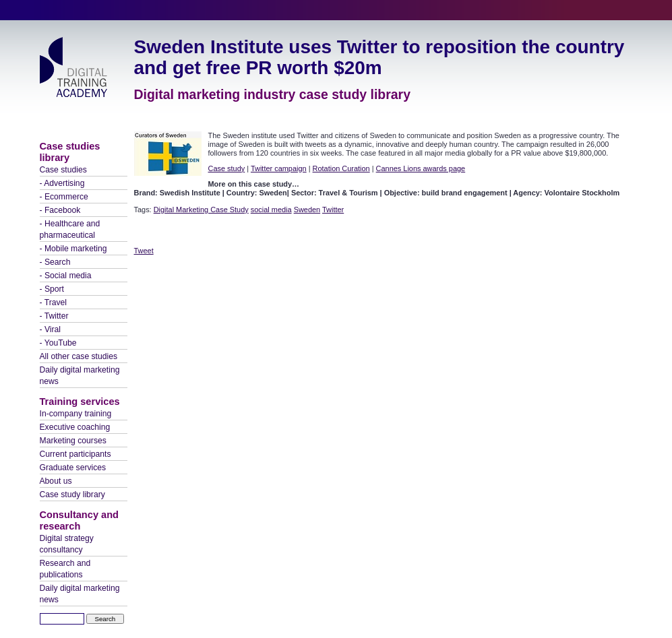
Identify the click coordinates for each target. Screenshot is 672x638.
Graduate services (73, 468)
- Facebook (60, 210)
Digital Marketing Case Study (201, 210)
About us (56, 481)
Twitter (333, 210)
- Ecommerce (64, 197)
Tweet (144, 251)
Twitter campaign (279, 168)
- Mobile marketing (73, 249)
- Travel (54, 302)
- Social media (66, 276)
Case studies (63, 170)
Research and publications (65, 569)
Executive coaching (75, 427)
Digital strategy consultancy (67, 544)
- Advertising (62, 183)
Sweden (307, 210)
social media (271, 210)
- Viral (51, 329)
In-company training (76, 414)
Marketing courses (73, 441)
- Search (55, 262)
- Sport (52, 289)
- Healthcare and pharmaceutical (70, 229)
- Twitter (54, 316)
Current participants (75, 454)
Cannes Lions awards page (421, 168)
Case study (227, 168)
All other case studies (79, 356)
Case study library (72, 495)
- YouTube (58, 343)
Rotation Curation (341, 168)
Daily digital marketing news (80, 376)
